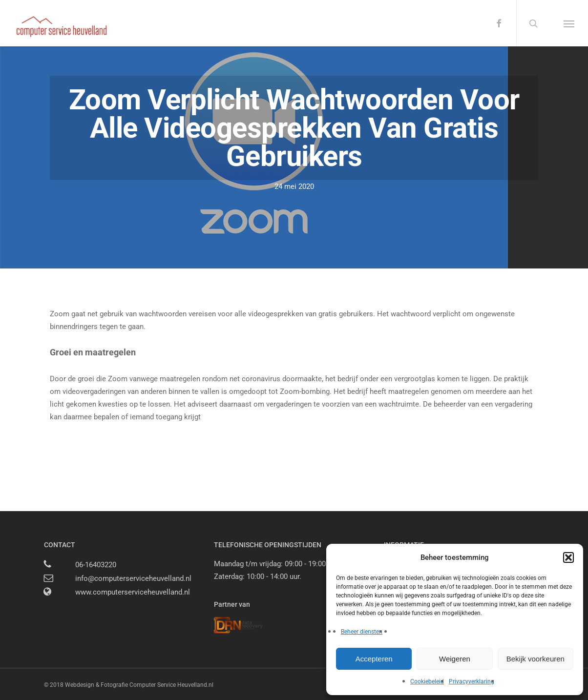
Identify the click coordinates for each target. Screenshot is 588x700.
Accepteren (374, 659)
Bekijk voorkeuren (535, 659)
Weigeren (455, 659)
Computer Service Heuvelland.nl (171, 685)
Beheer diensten (362, 632)
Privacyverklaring (472, 681)
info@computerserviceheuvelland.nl (133, 578)
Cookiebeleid (427, 681)
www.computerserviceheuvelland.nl (133, 592)
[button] (568, 557)
